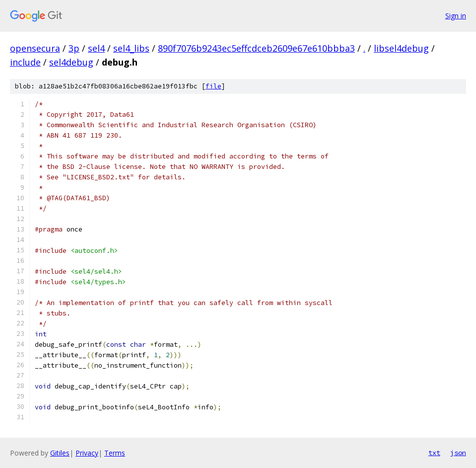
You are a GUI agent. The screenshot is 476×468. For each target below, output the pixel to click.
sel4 (96, 48)
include (25, 62)
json (458, 453)
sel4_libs (131, 48)
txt (434, 453)
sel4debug (71, 62)
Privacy (87, 453)
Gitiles (60, 453)
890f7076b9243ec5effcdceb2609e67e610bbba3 (256, 48)
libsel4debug (401, 48)
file (213, 86)
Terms (115, 453)
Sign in (456, 16)
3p (74, 48)
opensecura (35, 48)
